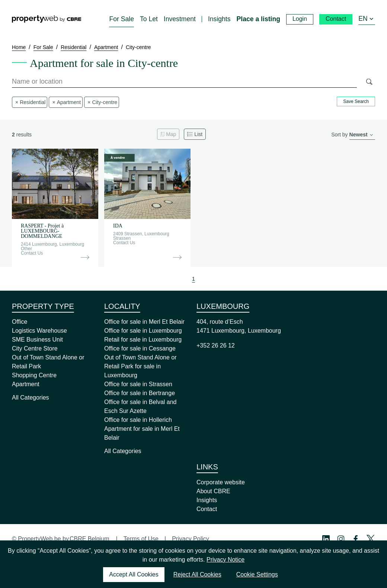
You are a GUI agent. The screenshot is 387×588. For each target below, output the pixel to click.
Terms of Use (141, 539)
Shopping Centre (34, 375)
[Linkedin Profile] (326, 539)
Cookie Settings (257, 574)
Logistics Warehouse (39, 331)
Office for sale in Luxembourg (143, 331)
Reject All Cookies (197, 574)
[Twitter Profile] (371, 539)
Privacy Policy (191, 539)
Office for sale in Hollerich (138, 420)
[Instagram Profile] (341, 539)
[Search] (369, 82)
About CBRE (213, 491)
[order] (362, 135)
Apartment (26, 384)
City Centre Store (35, 348)
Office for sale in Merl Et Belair (144, 322)
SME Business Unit (37, 340)
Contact (207, 509)
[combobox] (184, 82)
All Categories (31, 398)
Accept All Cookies (134, 574)
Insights (207, 500)
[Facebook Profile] (356, 539)
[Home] (47, 19)
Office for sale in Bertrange (140, 393)
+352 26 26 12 (216, 345)
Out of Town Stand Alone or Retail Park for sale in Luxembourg (140, 366)
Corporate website (221, 482)
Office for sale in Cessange (140, 348)
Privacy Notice (226, 560)
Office (20, 322)
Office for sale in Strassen (138, 384)
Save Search (356, 101)
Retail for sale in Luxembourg (143, 340)
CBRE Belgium (89, 539)
